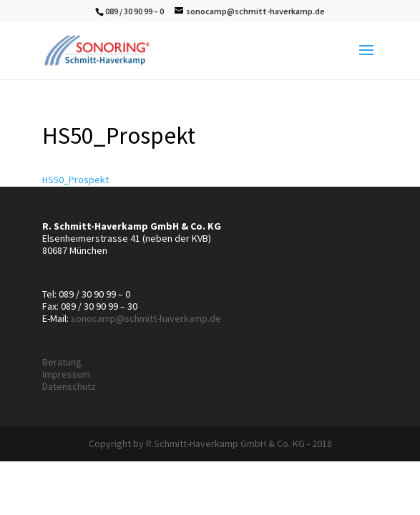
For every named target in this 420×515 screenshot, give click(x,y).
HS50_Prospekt (75, 180)
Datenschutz (69, 386)
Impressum (66, 374)
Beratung (62, 362)
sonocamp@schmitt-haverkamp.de (146, 318)
